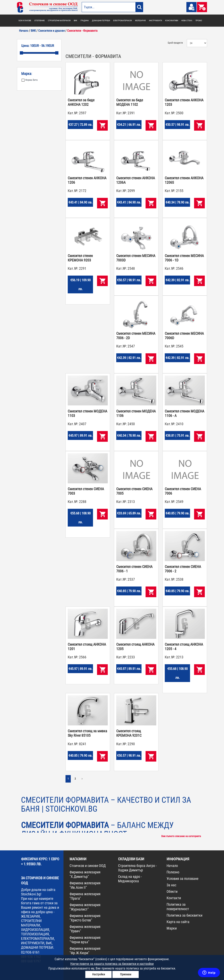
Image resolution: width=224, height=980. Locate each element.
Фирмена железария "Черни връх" (85, 940)
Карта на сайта (178, 922)
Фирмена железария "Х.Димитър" (85, 874)
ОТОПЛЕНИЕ (40, 20)
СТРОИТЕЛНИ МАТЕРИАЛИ (59, 20)
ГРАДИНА (85, 20)
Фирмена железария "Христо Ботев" (85, 918)
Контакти (174, 898)
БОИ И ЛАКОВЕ (25, 20)
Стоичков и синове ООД (88, 866)
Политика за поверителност (178, 907)
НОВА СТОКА (187, 20)
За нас (171, 885)
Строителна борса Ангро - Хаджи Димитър (137, 868)
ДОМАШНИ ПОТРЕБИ (101, 20)
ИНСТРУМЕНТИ (155, 20)
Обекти (172, 891)
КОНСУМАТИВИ (172, 20)
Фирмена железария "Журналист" (85, 907)
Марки (172, 928)
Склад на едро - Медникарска (130, 879)
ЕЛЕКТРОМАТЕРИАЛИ (123, 20)
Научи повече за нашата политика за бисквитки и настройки (112, 964)
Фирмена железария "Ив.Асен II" (85, 885)
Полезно (173, 872)
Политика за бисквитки (184, 915)
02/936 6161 (30, 952)
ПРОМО (199, 20)
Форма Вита (30, 80)
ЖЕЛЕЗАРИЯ (140, 20)
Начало (172, 866)
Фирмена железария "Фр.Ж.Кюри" (85, 951)
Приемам (126, 974)
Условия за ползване (182, 879)
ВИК (76, 20)
